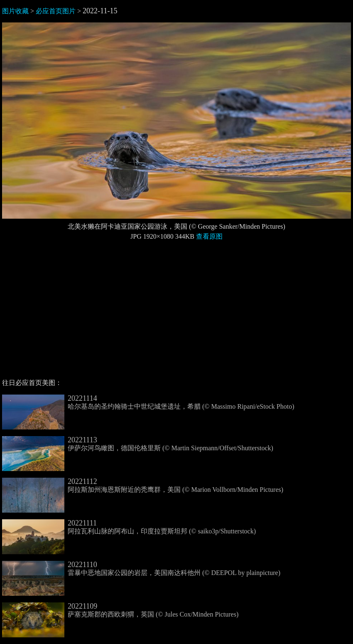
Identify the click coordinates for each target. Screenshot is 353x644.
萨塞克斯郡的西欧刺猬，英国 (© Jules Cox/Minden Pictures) (120, 610)
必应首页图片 (56, 11)
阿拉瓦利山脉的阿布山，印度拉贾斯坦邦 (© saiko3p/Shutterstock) (129, 527)
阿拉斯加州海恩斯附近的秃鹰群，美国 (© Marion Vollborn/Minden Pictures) (143, 486)
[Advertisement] (176, 313)
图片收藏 (15, 11)
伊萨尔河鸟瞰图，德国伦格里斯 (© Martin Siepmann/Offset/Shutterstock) (138, 444)
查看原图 (209, 236)
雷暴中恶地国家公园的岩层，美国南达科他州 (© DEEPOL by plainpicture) (141, 569)
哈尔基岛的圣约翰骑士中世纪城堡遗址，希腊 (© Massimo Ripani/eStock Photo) (148, 402)
